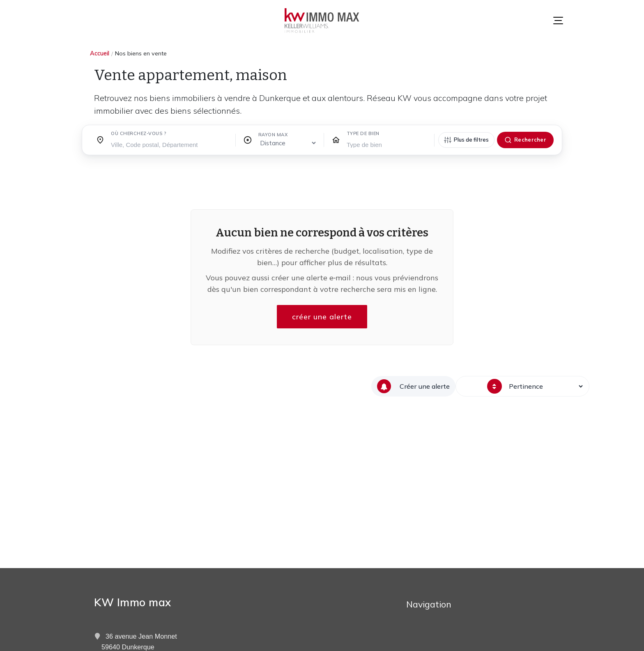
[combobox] (170, 142)
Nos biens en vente (141, 53)
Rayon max (273, 135)
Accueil (100, 53)
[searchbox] (170, 144)
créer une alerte (322, 317)
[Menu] (558, 21)
